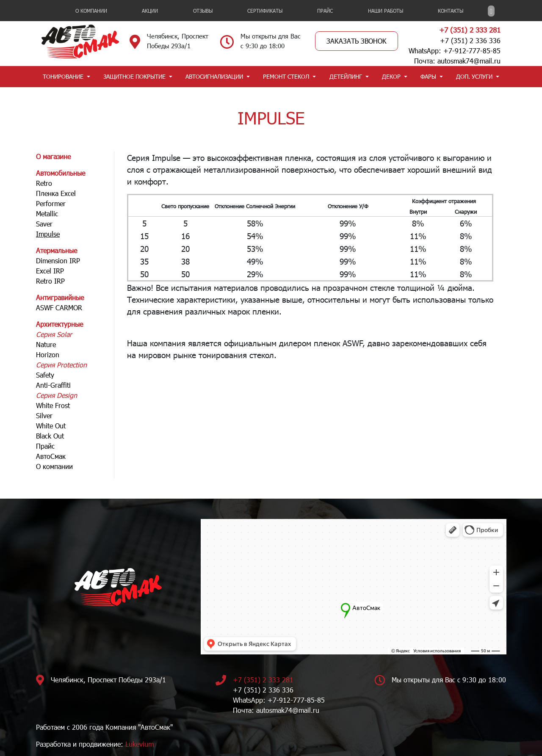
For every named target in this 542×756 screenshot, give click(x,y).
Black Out (50, 436)
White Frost (53, 405)
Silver (44, 415)
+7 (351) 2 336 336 (470, 40)
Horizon (48, 355)
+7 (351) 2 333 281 (470, 30)
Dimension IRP (58, 261)
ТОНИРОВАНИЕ (63, 76)
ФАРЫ (428, 76)
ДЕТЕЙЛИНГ (346, 76)
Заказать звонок (357, 41)
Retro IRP (50, 281)
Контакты (451, 11)
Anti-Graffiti (53, 385)
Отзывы (203, 11)
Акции (150, 11)
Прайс (325, 11)
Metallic (47, 214)
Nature (46, 344)
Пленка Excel (56, 193)
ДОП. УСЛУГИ (474, 76)
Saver (44, 224)
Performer (51, 203)
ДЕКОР (391, 76)
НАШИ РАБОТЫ (386, 11)
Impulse (48, 234)
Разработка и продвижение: (95, 744)
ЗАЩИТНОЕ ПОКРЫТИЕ (134, 76)
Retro (44, 183)
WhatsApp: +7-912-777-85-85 (455, 51)
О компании (91, 11)
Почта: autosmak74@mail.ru (457, 61)
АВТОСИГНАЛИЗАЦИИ (214, 76)
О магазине (53, 156)
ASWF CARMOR (59, 308)
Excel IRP (50, 271)
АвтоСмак (51, 456)
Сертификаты (265, 11)
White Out (51, 426)
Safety (45, 375)
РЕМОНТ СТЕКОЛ (286, 76)
